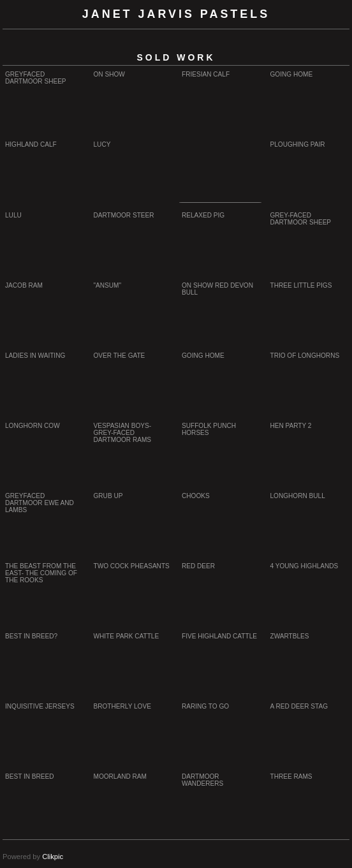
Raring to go (205, 706)
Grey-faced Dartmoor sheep (301, 219)
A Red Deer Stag (299, 706)
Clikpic (53, 857)
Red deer (198, 566)
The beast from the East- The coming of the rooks (41, 573)
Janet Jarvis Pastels (176, 14)
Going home (203, 356)
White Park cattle (127, 636)
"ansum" (108, 285)
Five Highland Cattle (219, 636)
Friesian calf (206, 74)
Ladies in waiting (35, 356)
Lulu (13, 215)
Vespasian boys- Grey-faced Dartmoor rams (123, 433)
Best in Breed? (31, 636)
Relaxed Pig (203, 215)
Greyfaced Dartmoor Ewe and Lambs (40, 503)
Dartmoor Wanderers (202, 780)
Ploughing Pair (298, 144)
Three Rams (291, 776)
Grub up (108, 496)
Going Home (292, 74)
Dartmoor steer (124, 215)
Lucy (102, 144)
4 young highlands (304, 566)
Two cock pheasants (132, 566)
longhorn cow (33, 426)
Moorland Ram (120, 776)
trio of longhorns (305, 356)
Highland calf (31, 144)
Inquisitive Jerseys (40, 706)
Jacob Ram (24, 285)
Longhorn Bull (298, 496)
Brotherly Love (122, 706)
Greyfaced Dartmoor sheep (36, 78)
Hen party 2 (291, 426)
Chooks (196, 496)
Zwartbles (290, 636)
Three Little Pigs (301, 285)
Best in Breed (30, 776)
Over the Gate (120, 356)
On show (109, 74)
